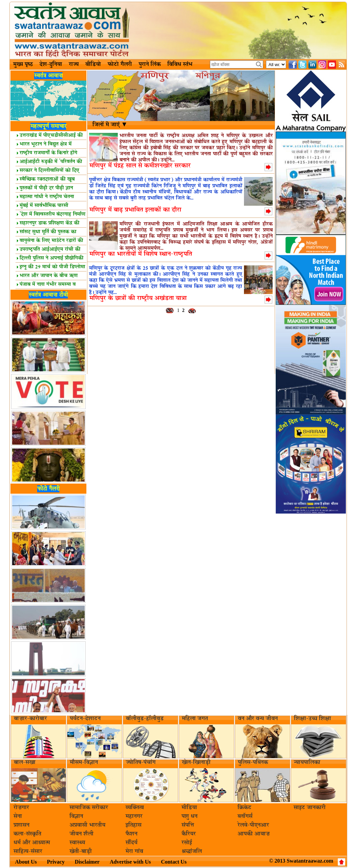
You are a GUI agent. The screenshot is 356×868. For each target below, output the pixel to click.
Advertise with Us (130, 862)
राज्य (74, 64)
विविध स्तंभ (180, 64)
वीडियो (93, 64)
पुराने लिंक (150, 64)
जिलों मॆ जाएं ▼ (110, 125)
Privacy (56, 862)
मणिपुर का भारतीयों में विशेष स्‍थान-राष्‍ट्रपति (141, 254)
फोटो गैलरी (120, 64)
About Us (26, 862)
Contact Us (174, 862)
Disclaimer (87, 862)
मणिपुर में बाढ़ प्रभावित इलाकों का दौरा (135, 210)
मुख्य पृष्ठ (23, 64)
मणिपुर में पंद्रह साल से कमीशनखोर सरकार (140, 166)
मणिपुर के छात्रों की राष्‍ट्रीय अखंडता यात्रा (138, 298)
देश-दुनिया (51, 64)
